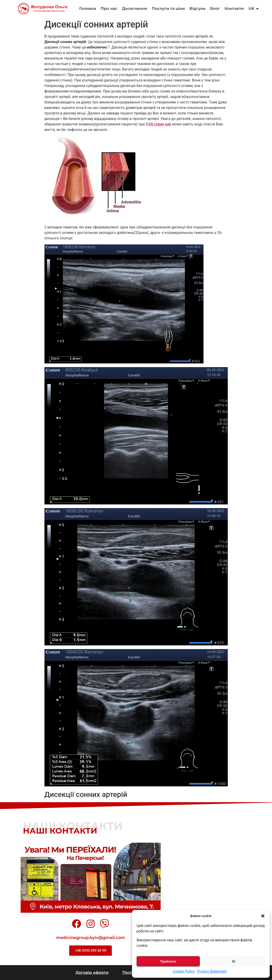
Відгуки (198, 8)
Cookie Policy (184, 971)
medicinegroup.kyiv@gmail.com (91, 938)
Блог (215, 8)
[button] (263, 916)
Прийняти (168, 961)
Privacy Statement (212, 971)
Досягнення (135, 8)
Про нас (109, 8)
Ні (234, 961)
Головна (88, 8)
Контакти (234, 8)
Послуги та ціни (168, 8)
